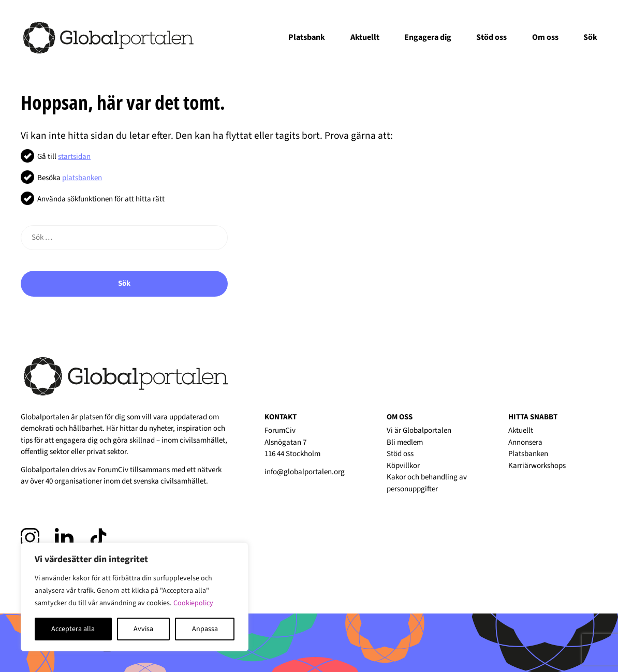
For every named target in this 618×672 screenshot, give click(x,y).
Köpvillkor (403, 466)
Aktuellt (365, 37)
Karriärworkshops (537, 466)
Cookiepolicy (193, 603)
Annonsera (525, 442)
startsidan (74, 157)
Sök (590, 37)
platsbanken (82, 178)
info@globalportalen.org (305, 472)
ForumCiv (113, 470)
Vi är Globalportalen (419, 430)
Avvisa (143, 629)
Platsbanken (528, 454)
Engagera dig (428, 37)
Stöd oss (491, 37)
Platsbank (307, 37)
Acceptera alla (73, 629)
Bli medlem (405, 442)
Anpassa (205, 629)
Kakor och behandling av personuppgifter (427, 483)
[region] (135, 597)
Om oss (545, 37)
